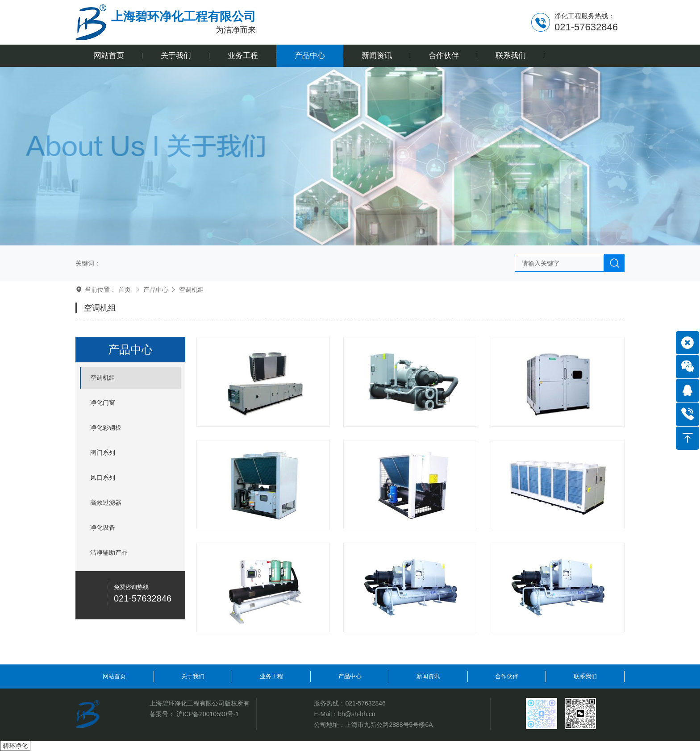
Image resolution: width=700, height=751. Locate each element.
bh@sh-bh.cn (356, 714)
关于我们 (193, 676)
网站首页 (114, 676)
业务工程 (271, 676)
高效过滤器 (106, 502)
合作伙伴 (507, 676)
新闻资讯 (428, 676)
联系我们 (585, 676)
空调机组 (192, 290)
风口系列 (103, 477)
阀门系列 (103, 452)
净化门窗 (103, 402)
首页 (125, 290)
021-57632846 (365, 703)
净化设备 (103, 527)
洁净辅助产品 (109, 552)
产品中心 (156, 290)
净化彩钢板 (106, 427)
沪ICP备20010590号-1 (208, 714)
